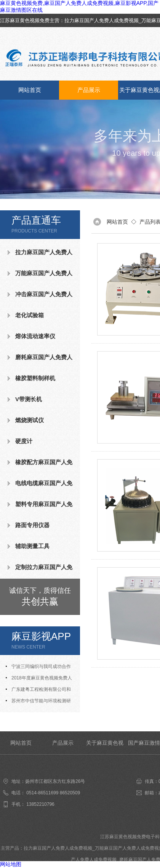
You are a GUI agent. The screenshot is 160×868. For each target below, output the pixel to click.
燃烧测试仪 (30, 420)
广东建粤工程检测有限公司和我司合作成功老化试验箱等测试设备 (40, 691)
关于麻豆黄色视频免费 (105, 747)
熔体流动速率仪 (35, 336)
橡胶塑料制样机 (35, 378)
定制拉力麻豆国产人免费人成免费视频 (40, 570)
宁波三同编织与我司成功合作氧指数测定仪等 (38, 668)
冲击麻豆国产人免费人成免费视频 (40, 297)
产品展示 (89, 90)
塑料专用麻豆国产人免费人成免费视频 (40, 507)
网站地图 (11, 864)
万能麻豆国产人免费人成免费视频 (40, 276)
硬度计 (24, 441)
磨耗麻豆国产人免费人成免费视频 (40, 360)
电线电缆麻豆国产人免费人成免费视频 (40, 486)
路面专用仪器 (32, 525)
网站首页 (30, 90)
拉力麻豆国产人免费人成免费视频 (102, 20)
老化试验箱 (30, 315)
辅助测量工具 (32, 546)
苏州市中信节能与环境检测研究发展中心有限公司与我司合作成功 (40, 702)
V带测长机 (29, 399)
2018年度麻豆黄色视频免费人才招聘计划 (39, 679)
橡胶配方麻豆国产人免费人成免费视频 (40, 465)
